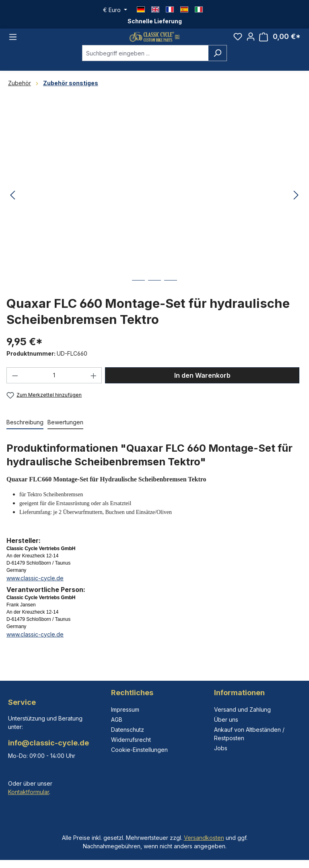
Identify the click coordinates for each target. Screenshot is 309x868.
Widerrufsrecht (131, 740)
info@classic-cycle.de (48, 743)
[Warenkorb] (280, 42)
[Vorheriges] (12, 206)
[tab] (25, 433)
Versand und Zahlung (242, 709)
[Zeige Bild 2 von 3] (154, 296)
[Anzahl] (54, 385)
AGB (117, 720)
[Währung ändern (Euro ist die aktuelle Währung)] (115, 10)
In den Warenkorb (202, 385)
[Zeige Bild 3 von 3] (171, 296)
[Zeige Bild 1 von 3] (138, 296)
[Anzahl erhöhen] (94, 385)
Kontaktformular (29, 792)
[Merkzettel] (238, 42)
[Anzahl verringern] (15, 385)
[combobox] (145, 63)
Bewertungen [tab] (65, 432)
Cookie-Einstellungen (139, 750)
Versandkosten (204, 838)
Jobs (221, 748)
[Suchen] (217, 63)
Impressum (125, 709)
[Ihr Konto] (251, 42)
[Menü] (13, 42)
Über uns (226, 720)
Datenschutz (128, 730)
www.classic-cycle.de (35, 588)
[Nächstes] (296, 206)
